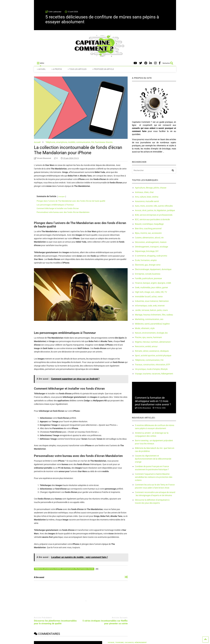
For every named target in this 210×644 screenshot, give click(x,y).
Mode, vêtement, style (145, 328)
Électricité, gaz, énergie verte (148, 265)
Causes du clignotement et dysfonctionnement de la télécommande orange (153, 459)
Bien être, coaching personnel (148, 229)
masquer (62, 197)
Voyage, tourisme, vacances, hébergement (154, 374)
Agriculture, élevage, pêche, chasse (151, 188)
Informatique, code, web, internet (150, 306)
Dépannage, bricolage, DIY (147, 251)
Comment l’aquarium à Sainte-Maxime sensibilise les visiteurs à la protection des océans (154, 477)
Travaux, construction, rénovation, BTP (152, 365)
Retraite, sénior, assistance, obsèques (152, 351)
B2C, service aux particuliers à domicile (152, 219)
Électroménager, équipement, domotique (153, 269)
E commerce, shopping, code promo (151, 256)
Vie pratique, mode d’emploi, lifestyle (151, 369)
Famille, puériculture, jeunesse (148, 278)
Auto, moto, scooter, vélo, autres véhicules (154, 206)
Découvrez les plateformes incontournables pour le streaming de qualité (55, 622)
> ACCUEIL (41, 69)
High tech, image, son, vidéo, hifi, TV (151, 292)
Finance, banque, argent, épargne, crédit (153, 283)
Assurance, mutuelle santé (147, 201)
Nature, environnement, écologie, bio (151, 333)
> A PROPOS (57, 69)
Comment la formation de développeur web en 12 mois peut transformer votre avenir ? (153, 401)
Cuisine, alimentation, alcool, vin (149, 238)
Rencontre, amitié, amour (146, 346)
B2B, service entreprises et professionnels (154, 215)
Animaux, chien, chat (144, 192)
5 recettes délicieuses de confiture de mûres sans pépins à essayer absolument (102, 19)
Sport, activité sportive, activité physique (153, 356)
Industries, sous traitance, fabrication (152, 301)
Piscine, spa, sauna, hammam (148, 337)
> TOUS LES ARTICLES (77, 69)
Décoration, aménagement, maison (151, 242)
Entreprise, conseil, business (148, 274)
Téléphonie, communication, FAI (149, 360)
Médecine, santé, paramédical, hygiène (152, 324)
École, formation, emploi (146, 260)
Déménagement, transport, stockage (151, 247)
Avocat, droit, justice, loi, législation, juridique (155, 210)
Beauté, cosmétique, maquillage (149, 224)
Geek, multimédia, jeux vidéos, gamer (151, 287)
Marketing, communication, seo (149, 319)
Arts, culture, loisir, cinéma (147, 197)
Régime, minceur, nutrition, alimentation (153, 342)
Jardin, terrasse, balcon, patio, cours (151, 310)
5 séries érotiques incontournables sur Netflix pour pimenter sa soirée (105, 622)
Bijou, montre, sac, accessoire (148, 233)
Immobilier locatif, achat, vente (149, 297)
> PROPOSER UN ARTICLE (103, 69)
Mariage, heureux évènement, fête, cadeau (154, 315)
